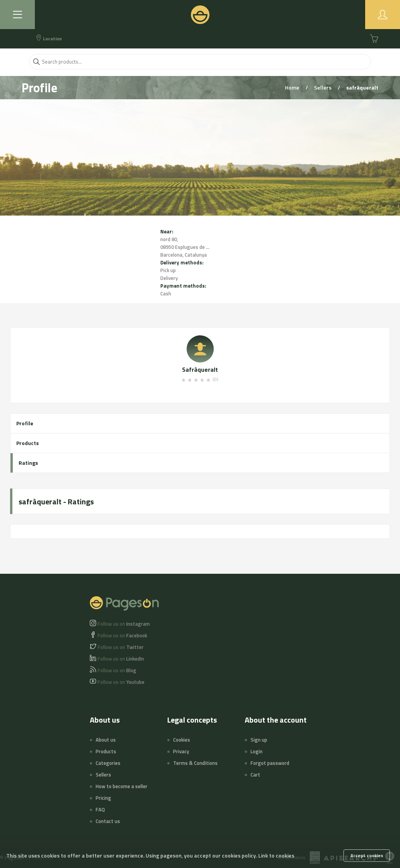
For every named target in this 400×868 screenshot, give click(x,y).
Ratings (28, 463)
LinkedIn (121, 659)
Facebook (122, 635)
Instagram (124, 624)
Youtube (121, 682)
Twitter (121, 647)
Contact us (108, 821)
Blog (117, 670)
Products (27, 443)
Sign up (259, 740)
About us (106, 740)
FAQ (100, 809)
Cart (255, 775)
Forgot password (270, 763)
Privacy (181, 751)
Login (257, 751)
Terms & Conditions (195, 763)
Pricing (103, 798)
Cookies (182, 740)
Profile (25, 423)
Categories (108, 763)
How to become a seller (122, 786)
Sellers (323, 87)
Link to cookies (276, 855)
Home (293, 87)
